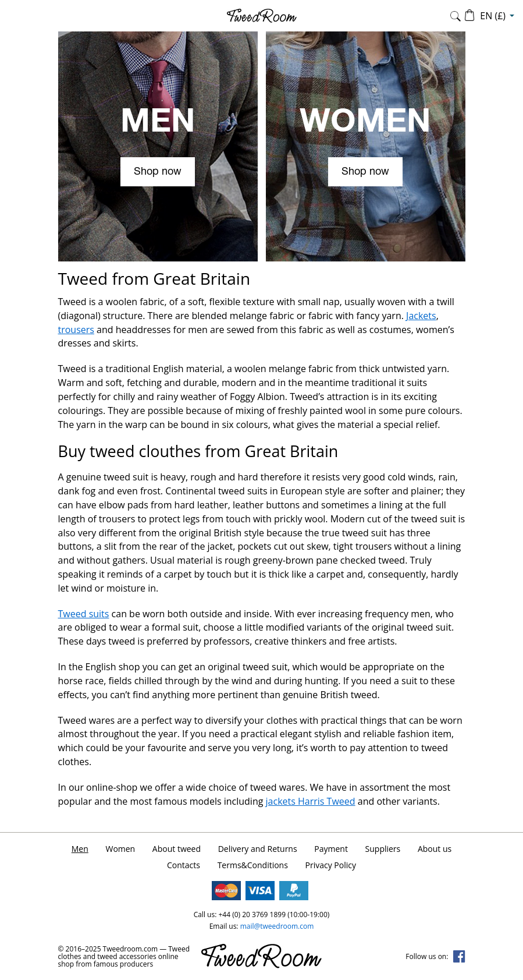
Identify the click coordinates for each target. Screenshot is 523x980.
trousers (76, 330)
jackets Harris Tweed (311, 801)
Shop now (158, 172)
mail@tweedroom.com (277, 926)
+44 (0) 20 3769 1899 (252, 914)
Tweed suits (84, 614)
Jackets (421, 316)
